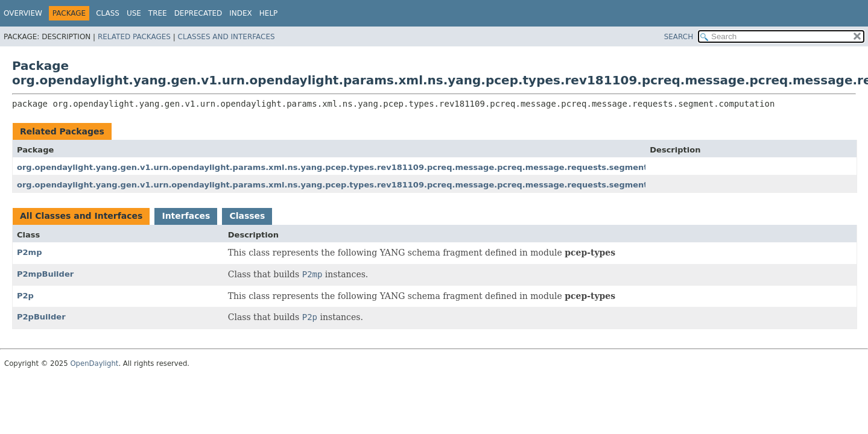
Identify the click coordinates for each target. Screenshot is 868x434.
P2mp (29, 252)
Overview (23, 13)
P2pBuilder (41, 317)
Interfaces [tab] (186, 216)
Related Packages (134, 37)
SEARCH (679, 37)
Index (241, 13)
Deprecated (198, 13)
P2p (25, 296)
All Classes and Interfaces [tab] (81, 216)
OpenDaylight (94, 363)
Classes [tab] (247, 216)
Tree (158, 13)
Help (269, 13)
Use (134, 13)
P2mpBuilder (45, 274)
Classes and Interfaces (227, 37)
